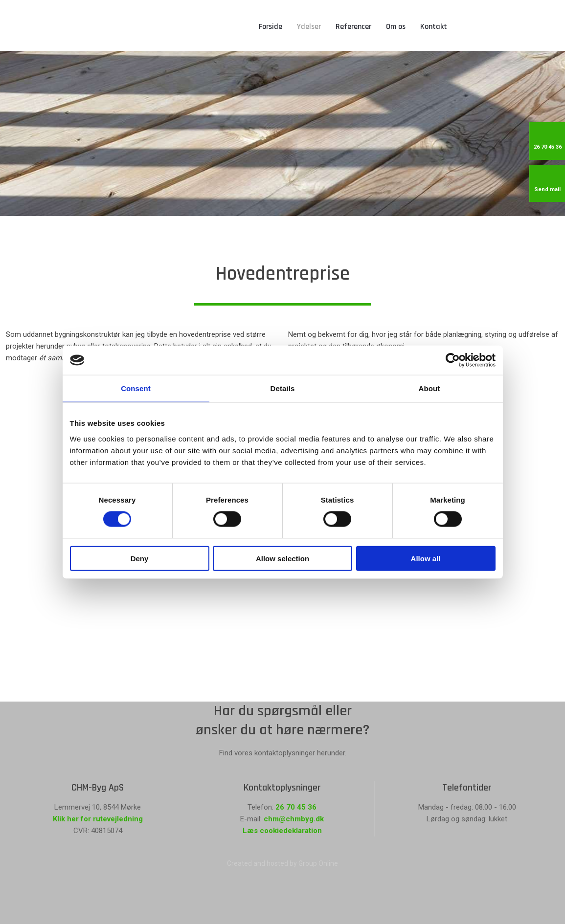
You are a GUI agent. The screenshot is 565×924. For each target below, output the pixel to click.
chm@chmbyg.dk (294, 819)
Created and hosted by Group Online (282, 863)
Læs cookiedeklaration (282, 831)
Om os (396, 27)
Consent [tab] (136, 388)
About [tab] (429, 388)
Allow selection (282, 558)
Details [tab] (283, 388)
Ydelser (309, 27)
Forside (271, 27)
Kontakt (434, 27)
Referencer (353, 27)
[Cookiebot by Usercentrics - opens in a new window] (453, 360)
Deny (140, 558)
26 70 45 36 (296, 807)
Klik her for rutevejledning (98, 819)
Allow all (426, 558)
